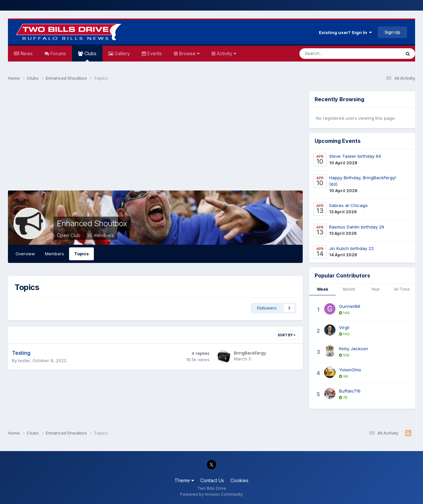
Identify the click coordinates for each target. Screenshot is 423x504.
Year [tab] (375, 289)
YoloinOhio (350, 370)
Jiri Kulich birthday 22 (351, 248)
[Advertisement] (155, 138)
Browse (189, 53)
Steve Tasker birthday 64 (355, 156)
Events (154, 53)
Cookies (239, 480)
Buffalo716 (350, 391)
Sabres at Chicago (348, 205)
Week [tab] (323, 289)
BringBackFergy (250, 353)
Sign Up (392, 32)
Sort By (287, 335)
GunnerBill (350, 306)
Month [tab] (349, 289)
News (26, 53)
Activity (226, 53)
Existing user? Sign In (345, 32)
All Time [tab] (402, 289)
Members (55, 254)
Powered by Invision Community (211, 494)
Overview (25, 254)
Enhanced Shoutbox (92, 223)
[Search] (333, 54)
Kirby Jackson (354, 349)
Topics (81, 254)
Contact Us (212, 480)
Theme (184, 480)
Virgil (344, 327)
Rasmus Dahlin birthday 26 (357, 227)
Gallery (122, 53)
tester (24, 360)
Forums (58, 53)
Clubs (90, 56)
